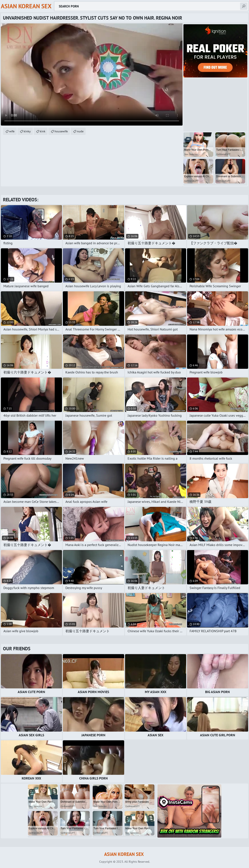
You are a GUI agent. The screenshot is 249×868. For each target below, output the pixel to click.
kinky (27, 131)
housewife (61, 131)
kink (43, 131)
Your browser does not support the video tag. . (92, 74)
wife (12, 131)
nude (80, 131)
